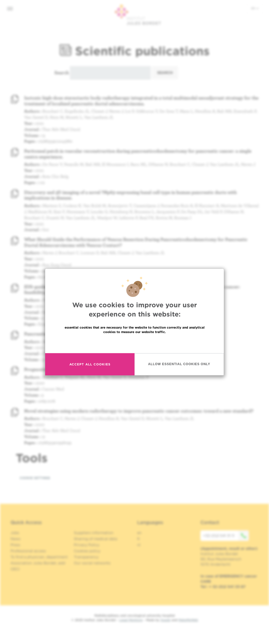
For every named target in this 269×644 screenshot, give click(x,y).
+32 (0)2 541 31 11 (226, 536)
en (255, 8)
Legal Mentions (131, 620)
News (15, 539)
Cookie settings (35, 478)
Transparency (86, 557)
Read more (134, 344)
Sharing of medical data (95, 539)
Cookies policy (87, 551)
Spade (165, 620)
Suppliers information (94, 533)
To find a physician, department (39, 557)
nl (139, 545)
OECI (15, 569)
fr (139, 539)
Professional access (28, 551)
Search (62, 72)
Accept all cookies (90, 365)
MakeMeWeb (188, 620)
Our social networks (92, 563)
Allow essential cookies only (179, 365)
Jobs (15, 533)
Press (15, 545)
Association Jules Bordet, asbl (38, 563)
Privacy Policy (87, 545)
